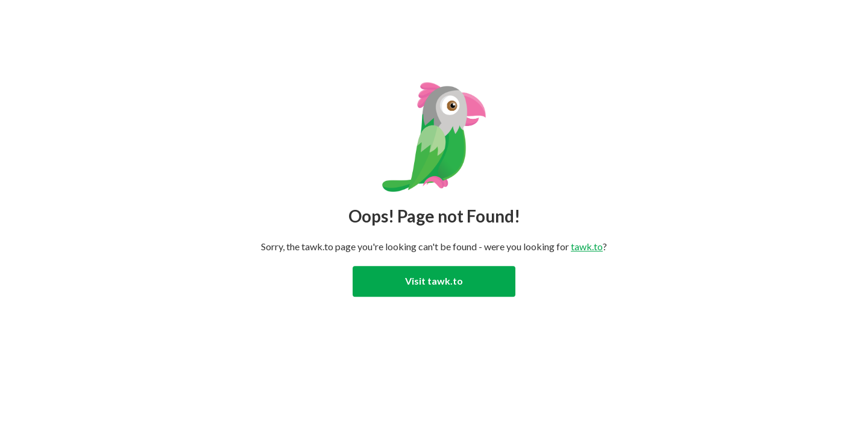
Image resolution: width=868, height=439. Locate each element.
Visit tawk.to (434, 281)
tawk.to (587, 246)
